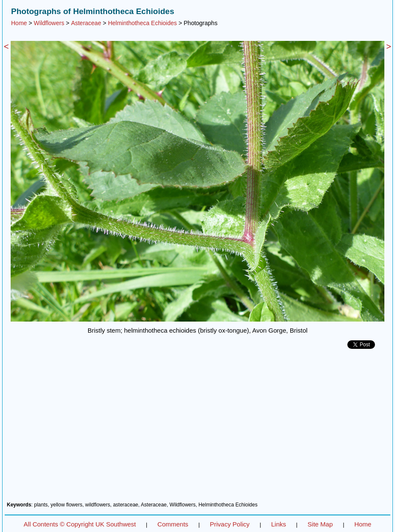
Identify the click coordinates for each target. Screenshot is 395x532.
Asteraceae (86, 23)
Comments (173, 524)
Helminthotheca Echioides (143, 23)
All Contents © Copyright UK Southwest (80, 524)
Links (279, 524)
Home (19, 23)
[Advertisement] (197, 428)
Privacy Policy (230, 524)
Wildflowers (49, 23)
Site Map (320, 524)
